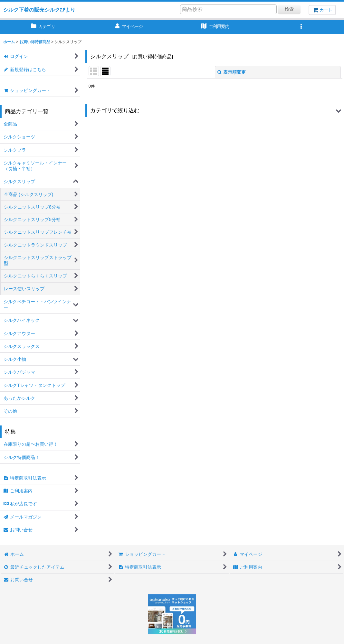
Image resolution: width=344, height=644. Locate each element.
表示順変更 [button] (232, 72)
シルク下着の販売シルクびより (39, 10)
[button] (301, 27)
